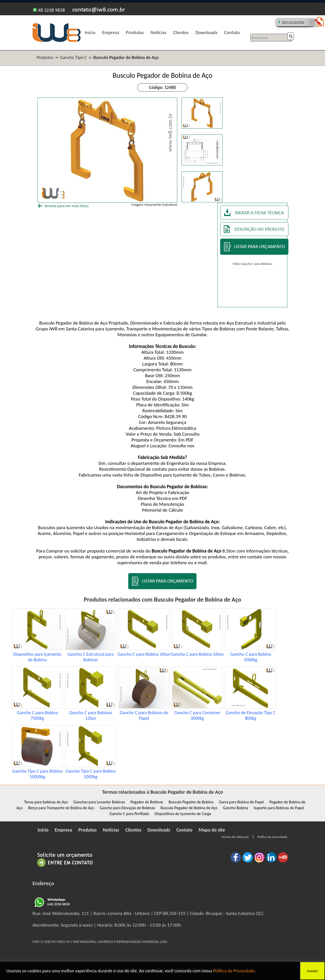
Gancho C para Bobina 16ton (197, 654)
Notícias (158, 32)
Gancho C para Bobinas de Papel (144, 715)
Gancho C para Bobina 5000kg (250, 657)
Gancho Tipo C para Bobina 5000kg (91, 774)
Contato (232, 32)
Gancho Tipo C (73, 57)
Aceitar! (312, 971)
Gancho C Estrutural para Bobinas (91, 657)
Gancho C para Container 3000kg (197, 715)
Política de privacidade (272, 837)
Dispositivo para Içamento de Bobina (37, 657)
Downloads (206, 32)
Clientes (181, 32)
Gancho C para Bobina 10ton (144, 654)
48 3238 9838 (49, 10)
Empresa (111, 32)
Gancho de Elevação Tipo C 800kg (251, 715)
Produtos (135, 32)
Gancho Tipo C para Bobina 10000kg (37, 774)
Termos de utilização (235, 837)
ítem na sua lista (293, 22)
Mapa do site (212, 830)
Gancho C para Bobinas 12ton (91, 715)
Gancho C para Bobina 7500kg (37, 715)
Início (90, 32)
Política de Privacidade (234, 971)
